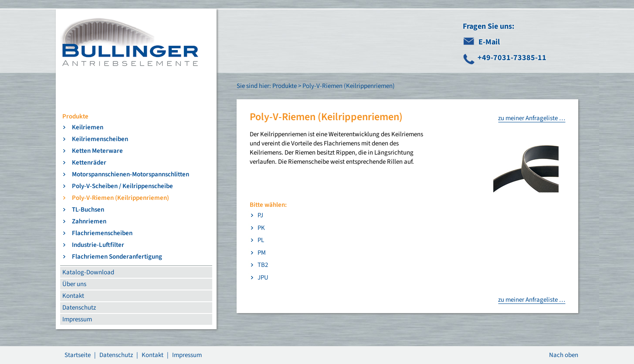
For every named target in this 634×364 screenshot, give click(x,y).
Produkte (75, 116)
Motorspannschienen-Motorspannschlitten (131, 174)
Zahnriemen (89, 221)
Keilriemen (88, 127)
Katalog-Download (88, 272)
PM (262, 253)
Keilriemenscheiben (100, 139)
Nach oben (564, 355)
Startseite (78, 355)
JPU (263, 278)
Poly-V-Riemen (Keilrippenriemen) (120, 198)
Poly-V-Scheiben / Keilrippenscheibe (122, 186)
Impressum (77, 319)
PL (261, 240)
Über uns (74, 284)
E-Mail (489, 42)
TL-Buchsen (88, 210)
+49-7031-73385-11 (512, 58)
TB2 (263, 265)
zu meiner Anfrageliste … (532, 118)
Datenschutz (79, 308)
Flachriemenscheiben (102, 233)
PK (261, 228)
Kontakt (73, 296)
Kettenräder (89, 163)
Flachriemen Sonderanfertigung (117, 257)
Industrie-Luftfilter (98, 245)
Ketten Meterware (97, 151)
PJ (260, 215)
